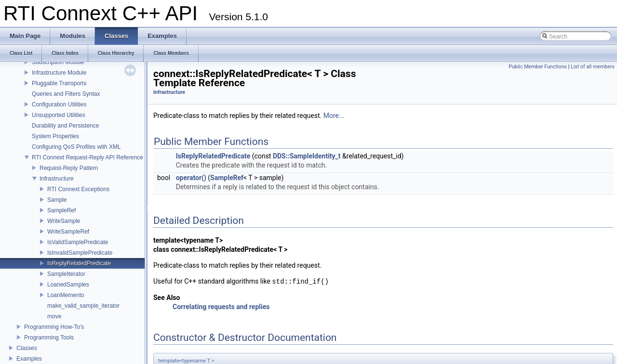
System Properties (55, 136)
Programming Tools (49, 338)
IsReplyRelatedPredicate (79, 263)
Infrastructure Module (59, 73)
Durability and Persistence (65, 126)
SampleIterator (66, 274)
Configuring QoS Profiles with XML (76, 147)
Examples (29, 359)
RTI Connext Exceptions (78, 189)
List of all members (593, 67)
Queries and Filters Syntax (66, 94)
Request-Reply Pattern (69, 168)
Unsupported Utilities (59, 115)
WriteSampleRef (68, 232)
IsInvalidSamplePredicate (80, 253)
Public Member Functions (538, 67)
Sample (57, 200)
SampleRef (61, 210)
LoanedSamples (68, 285)
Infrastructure (57, 179)
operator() (191, 178)
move (54, 316)
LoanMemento (66, 295)
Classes (27, 348)
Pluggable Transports (59, 83)
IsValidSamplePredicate (78, 242)
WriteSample (64, 221)
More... (334, 116)
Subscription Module (58, 62)
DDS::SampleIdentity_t (307, 156)
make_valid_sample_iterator (83, 306)
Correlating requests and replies (221, 307)
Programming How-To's (54, 327)
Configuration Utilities (59, 104)
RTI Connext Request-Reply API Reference (87, 157)
